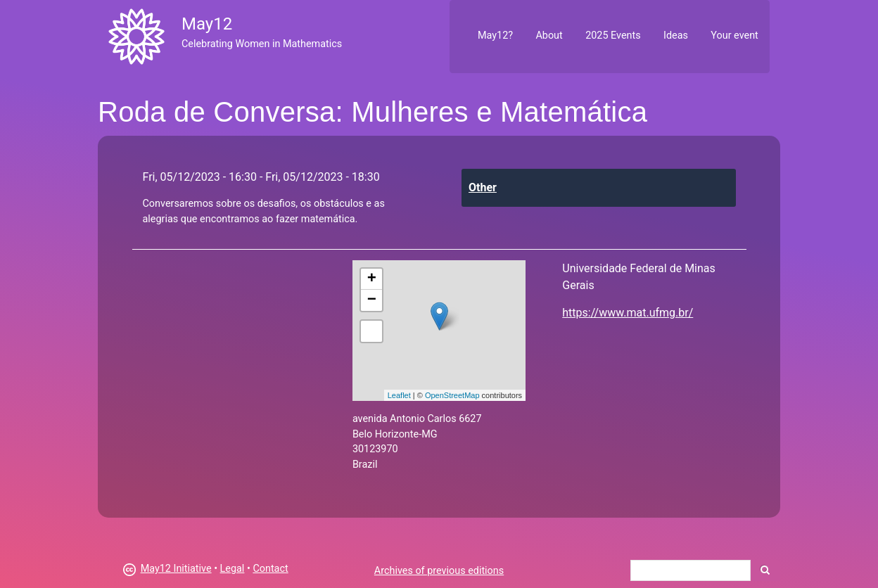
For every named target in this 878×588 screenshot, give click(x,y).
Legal (233, 569)
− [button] (372, 300)
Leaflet (399, 395)
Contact (270, 569)
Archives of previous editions (439, 571)
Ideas (676, 36)
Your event (734, 36)
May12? (495, 36)
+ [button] (372, 279)
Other (483, 187)
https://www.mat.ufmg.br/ (628, 313)
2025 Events (613, 36)
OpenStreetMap (452, 395)
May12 (207, 24)
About (549, 36)
